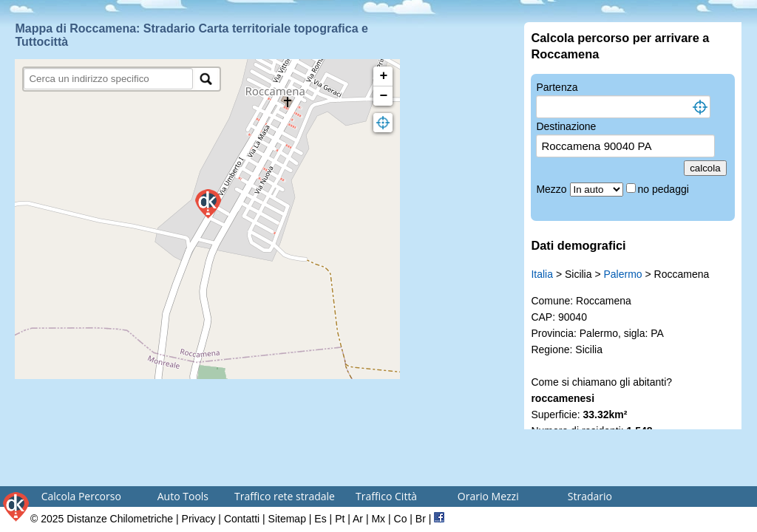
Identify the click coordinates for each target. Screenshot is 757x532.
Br (421, 519)
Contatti (242, 519)
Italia (542, 274)
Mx (378, 519)
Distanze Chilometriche (120, 519)
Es (320, 519)
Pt (340, 519)
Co (401, 519)
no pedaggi (665, 189)
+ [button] (384, 76)
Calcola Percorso (81, 496)
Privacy (199, 519)
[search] (108, 79)
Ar (358, 519)
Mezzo (553, 189)
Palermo (622, 274)
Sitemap (287, 519)
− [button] (384, 96)
